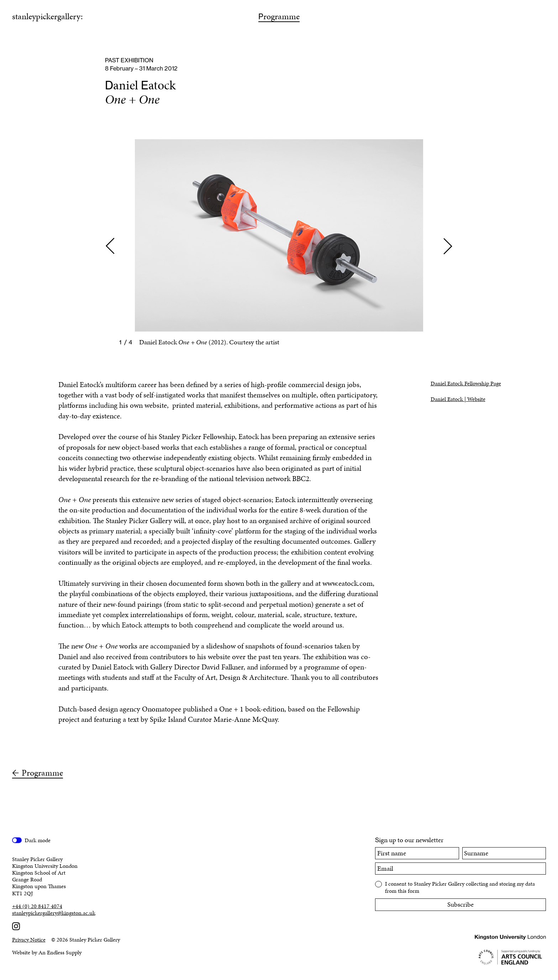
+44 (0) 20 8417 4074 (37, 906)
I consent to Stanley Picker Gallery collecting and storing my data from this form (460, 887)
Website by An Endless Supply (47, 952)
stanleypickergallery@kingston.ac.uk (54, 913)
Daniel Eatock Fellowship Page (466, 383)
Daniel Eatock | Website (458, 399)
